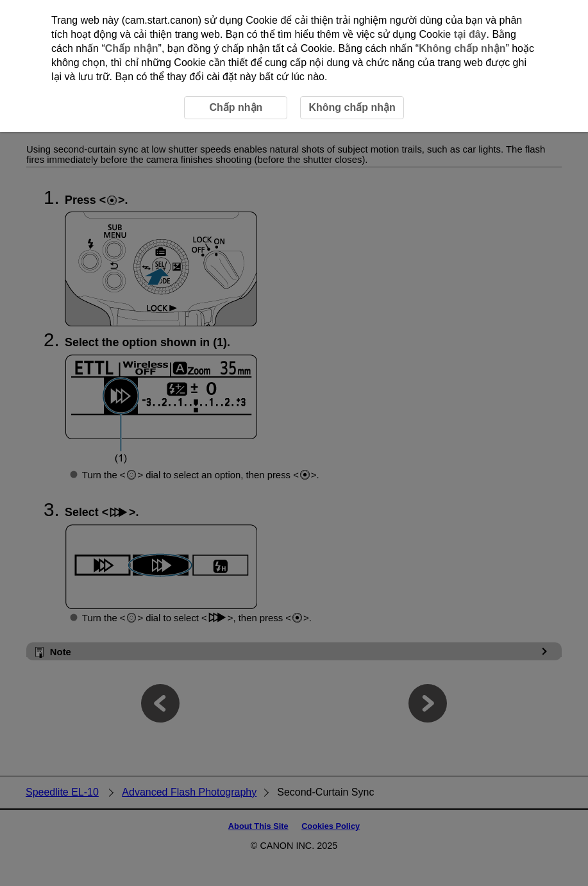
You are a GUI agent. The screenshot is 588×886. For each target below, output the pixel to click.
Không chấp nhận (462, 48)
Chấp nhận (132, 48)
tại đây (470, 34)
